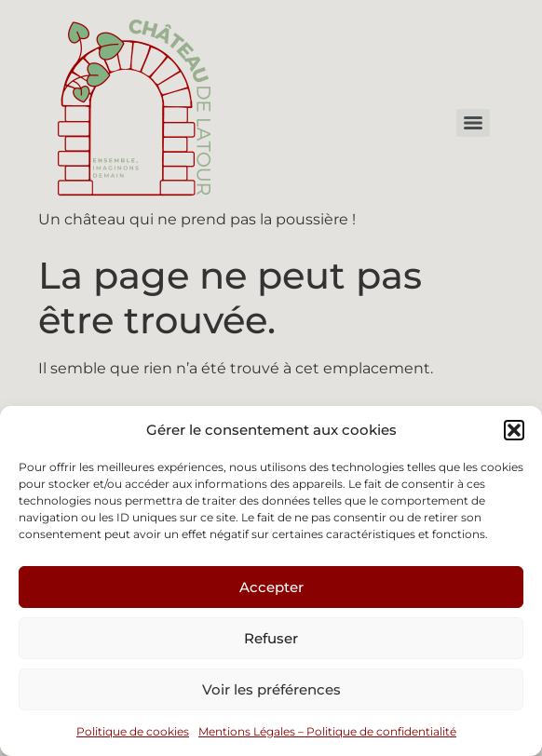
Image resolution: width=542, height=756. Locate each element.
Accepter (271, 587)
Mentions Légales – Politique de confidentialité (327, 731)
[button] (514, 430)
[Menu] (473, 123)
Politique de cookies (133, 731)
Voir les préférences (271, 689)
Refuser (271, 638)
